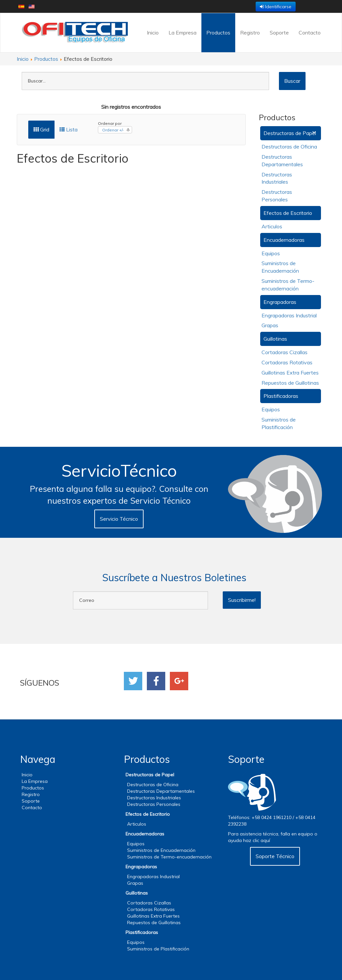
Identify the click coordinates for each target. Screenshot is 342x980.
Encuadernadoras (284, 240)
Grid (41, 129)
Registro (250, 33)
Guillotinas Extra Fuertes (290, 373)
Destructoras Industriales (154, 798)
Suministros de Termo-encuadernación (169, 857)
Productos (218, 33)
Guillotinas (275, 339)
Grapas (270, 325)
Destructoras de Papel (290, 133)
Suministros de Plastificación (158, 949)
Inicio (153, 33)
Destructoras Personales (154, 804)
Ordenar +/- (113, 130)
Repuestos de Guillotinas (290, 383)
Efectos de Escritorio (288, 213)
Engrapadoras (280, 302)
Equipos (271, 253)
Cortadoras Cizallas (285, 352)
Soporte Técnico (275, 856)
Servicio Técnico (119, 519)
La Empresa (182, 33)
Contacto (310, 33)
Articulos (272, 226)
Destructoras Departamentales (161, 791)
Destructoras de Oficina (289, 147)
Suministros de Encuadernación (161, 850)
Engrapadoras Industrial (289, 315)
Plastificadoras (281, 396)
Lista (68, 129)
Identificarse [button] (276, 7)
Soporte (279, 33)
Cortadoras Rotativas (287, 362)
